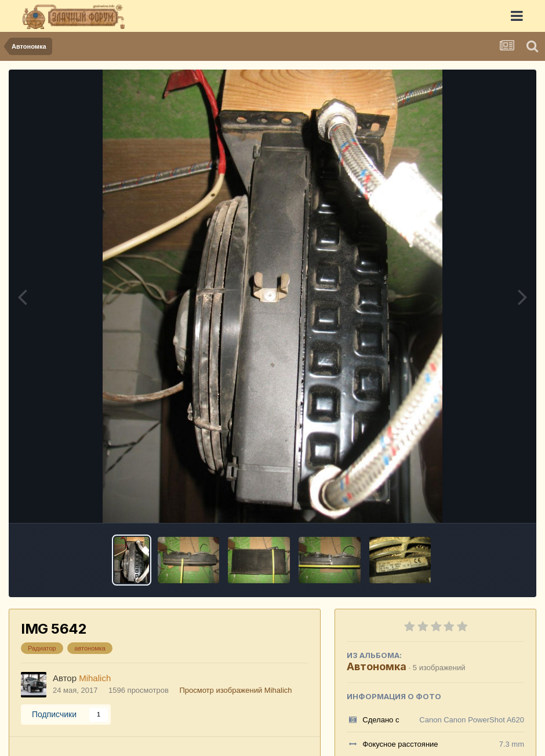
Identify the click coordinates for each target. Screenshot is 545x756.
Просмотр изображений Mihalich (235, 690)
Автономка (377, 666)
